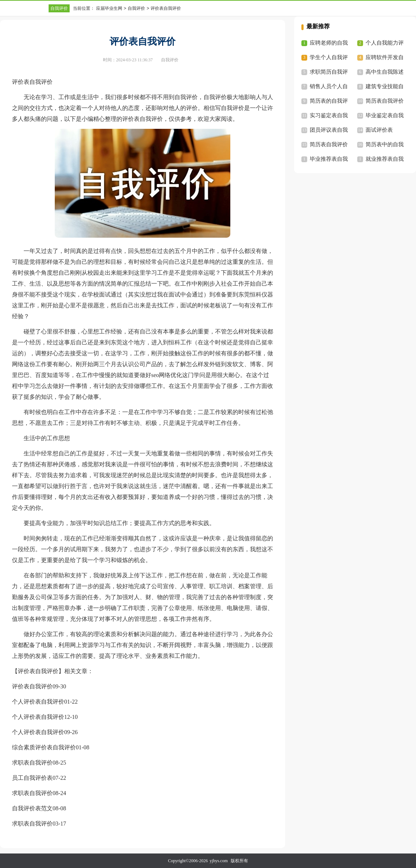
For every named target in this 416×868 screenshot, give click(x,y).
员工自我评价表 (32, 778)
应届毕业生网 (109, 8)
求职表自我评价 (32, 763)
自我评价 (59, 8)
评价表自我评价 (32, 686)
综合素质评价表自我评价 (44, 747)
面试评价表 (379, 130)
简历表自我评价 (385, 101)
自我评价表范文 (32, 808)
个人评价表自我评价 (38, 702)
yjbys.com (219, 861)
